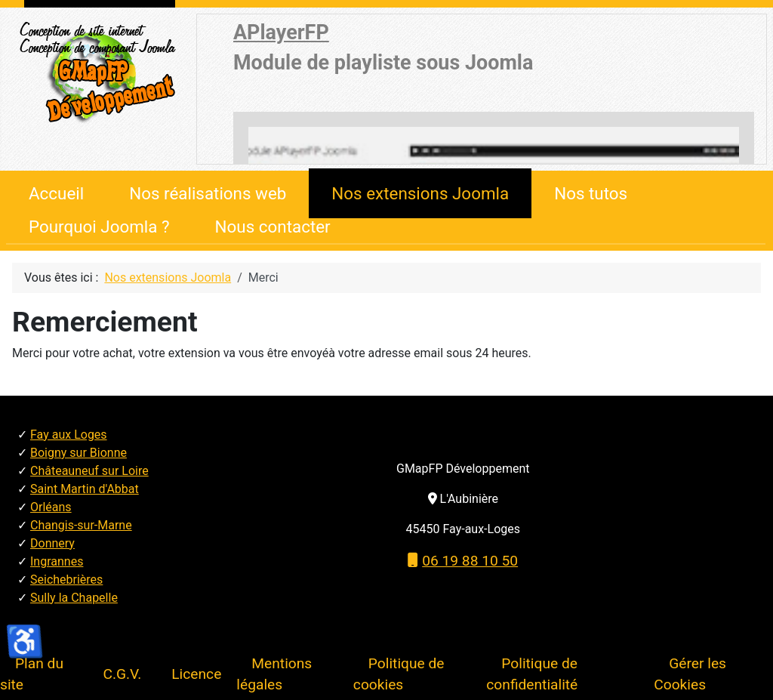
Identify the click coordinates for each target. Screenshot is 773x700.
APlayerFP (281, 32)
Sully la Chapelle (74, 598)
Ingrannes (57, 561)
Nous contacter (273, 227)
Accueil (56, 193)
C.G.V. (122, 674)
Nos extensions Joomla (420, 193)
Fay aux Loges (69, 435)
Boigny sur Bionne (79, 453)
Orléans (51, 507)
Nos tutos (591, 193)
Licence (196, 674)
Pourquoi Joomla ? (99, 227)
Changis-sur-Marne (81, 525)
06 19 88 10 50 (463, 561)
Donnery (52, 543)
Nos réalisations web (208, 193)
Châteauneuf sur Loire (89, 471)
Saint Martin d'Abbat (85, 489)
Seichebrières (66, 580)
